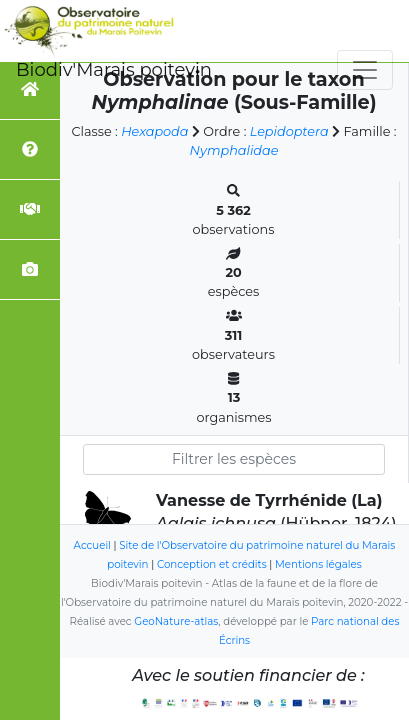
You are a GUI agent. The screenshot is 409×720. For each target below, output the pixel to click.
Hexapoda (154, 131)
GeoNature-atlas (176, 621)
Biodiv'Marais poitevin (114, 70)
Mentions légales (318, 564)
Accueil (92, 545)
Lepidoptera (289, 131)
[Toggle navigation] (365, 70)
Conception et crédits (212, 564)
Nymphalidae (234, 150)
